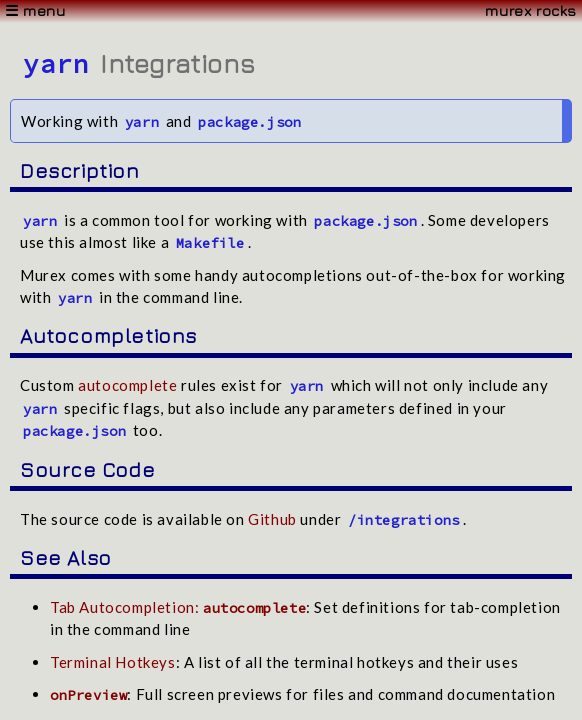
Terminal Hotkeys (113, 662)
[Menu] (291, 11)
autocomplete (127, 385)
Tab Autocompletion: (178, 607)
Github (272, 519)
